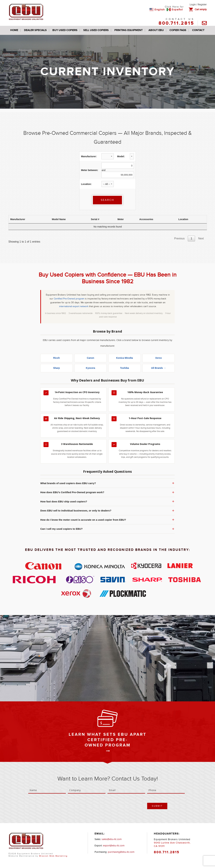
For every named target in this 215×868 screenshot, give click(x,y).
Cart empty (201, 9)
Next (201, 238)
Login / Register (198, 5)
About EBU (156, 30)
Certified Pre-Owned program (69, 299)
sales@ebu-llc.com (112, 839)
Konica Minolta (124, 358)
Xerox (158, 358)
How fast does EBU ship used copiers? (107, 501)
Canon (91, 358)
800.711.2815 (176, 23)
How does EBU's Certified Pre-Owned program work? (107, 492)
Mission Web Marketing (53, 856)
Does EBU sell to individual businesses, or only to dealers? (107, 511)
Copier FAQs (178, 30)
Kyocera (90, 368)
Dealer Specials (35, 30)
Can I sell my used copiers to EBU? (107, 529)
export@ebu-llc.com (114, 846)
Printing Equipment (128, 30)
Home (14, 30)
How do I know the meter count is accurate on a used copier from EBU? (107, 520)
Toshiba (125, 368)
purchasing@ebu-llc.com (121, 852)
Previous (179, 238)
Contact (198, 30)
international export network (74, 306)
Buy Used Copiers (65, 30)
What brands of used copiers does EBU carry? (107, 483)
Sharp (56, 368)
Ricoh (57, 358)
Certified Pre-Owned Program (108, 743)
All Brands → (159, 368)
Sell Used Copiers (96, 30)
